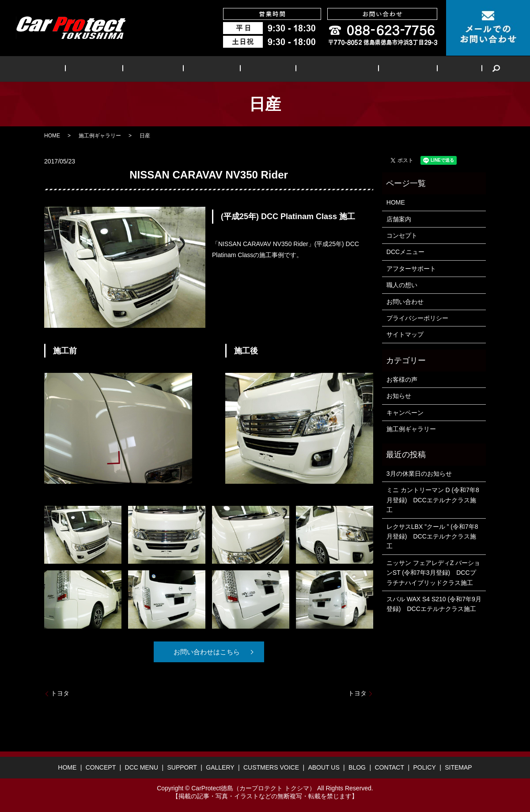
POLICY (424, 767)
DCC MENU (166, 69)
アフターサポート (411, 269)
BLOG (426, 69)
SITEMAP (458, 767)
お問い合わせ (405, 302)
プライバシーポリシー (417, 318)
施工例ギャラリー (100, 136)
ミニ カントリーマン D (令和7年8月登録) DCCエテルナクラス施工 (433, 500)
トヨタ (60, 693)
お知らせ (399, 396)
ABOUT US (384, 69)
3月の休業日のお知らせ (419, 474)
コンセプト (402, 235)
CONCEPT (117, 69)
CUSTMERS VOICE (322, 69)
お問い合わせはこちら (205, 652)
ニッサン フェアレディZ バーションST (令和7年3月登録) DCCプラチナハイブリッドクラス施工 (433, 573)
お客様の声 (402, 379)
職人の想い (402, 285)
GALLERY (262, 69)
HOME (77, 69)
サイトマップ (405, 334)
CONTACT (389, 767)
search (457, 69)
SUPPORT (215, 69)
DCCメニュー (405, 252)
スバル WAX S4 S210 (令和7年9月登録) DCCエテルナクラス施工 (434, 604)
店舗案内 (399, 219)
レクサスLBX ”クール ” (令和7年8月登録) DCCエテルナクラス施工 (432, 537)
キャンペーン (405, 413)
